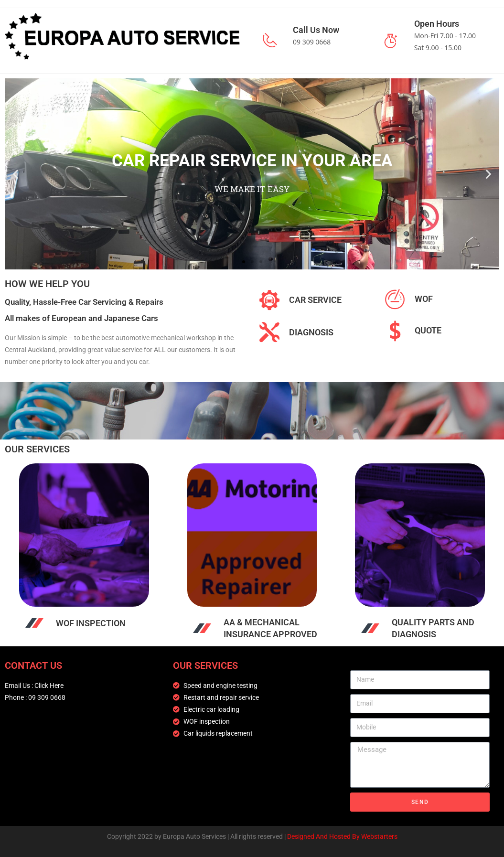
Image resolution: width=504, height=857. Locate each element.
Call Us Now (316, 30)
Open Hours (437, 24)
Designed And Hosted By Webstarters (342, 836)
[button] (16, 174)
